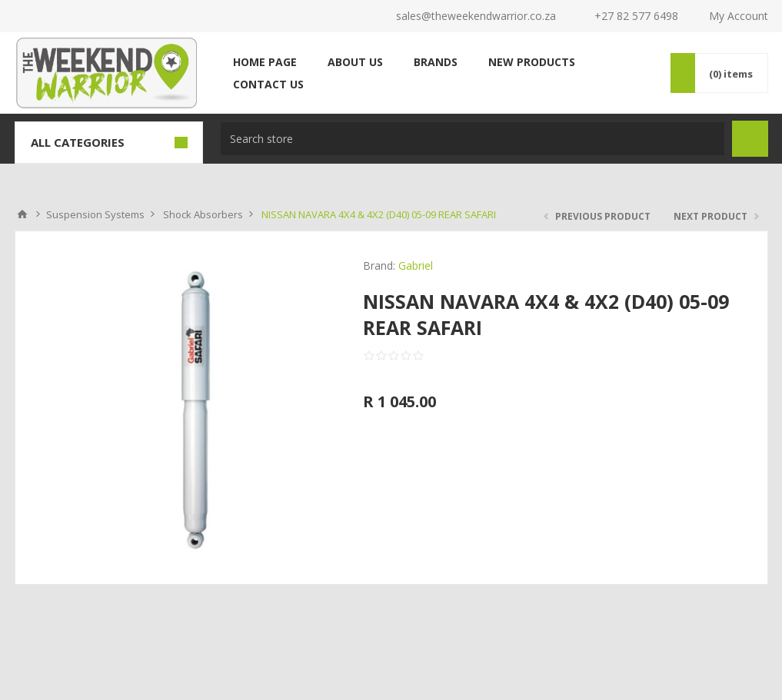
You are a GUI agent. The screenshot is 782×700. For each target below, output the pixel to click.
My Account (739, 16)
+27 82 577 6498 (636, 16)
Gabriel (416, 265)
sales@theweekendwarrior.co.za (476, 16)
